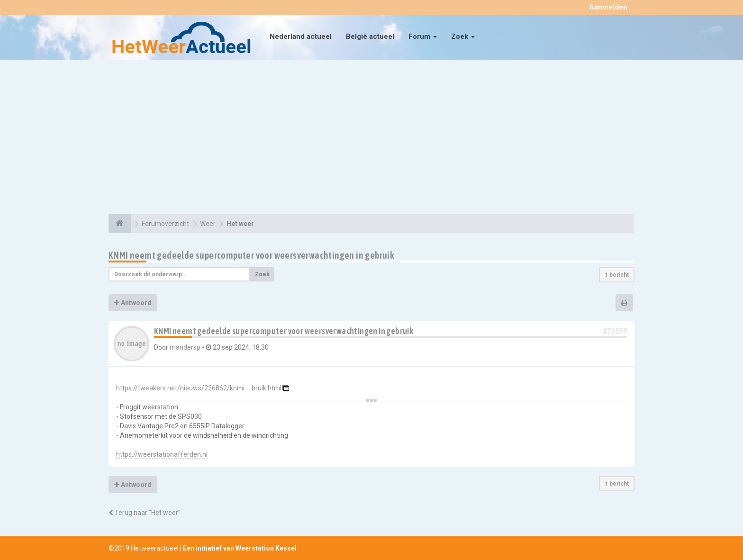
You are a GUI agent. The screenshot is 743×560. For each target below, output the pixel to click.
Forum (423, 36)
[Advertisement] (371, 138)
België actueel (370, 36)
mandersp (185, 347)
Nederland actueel (301, 36)
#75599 (615, 331)
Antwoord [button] (133, 303)
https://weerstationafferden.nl (162, 454)
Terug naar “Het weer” (145, 513)
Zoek (463, 36)
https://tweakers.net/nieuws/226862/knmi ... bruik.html (199, 388)
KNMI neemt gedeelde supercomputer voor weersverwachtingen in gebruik (251, 255)
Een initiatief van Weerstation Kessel (240, 548)
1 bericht (617, 275)
